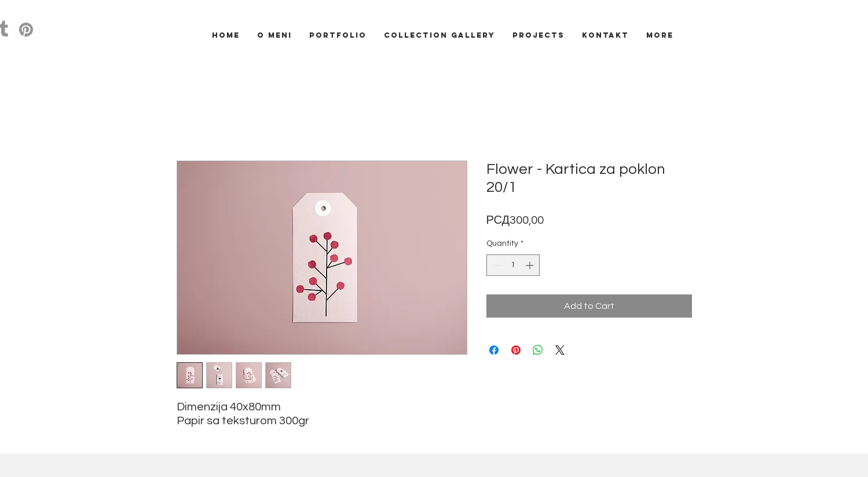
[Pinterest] (26, 30)
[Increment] (531, 265)
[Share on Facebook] (494, 350)
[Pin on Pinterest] (516, 350)
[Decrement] (495, 265)
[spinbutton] (513, 265)
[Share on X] (560, 350)
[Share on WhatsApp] (538, 350)
